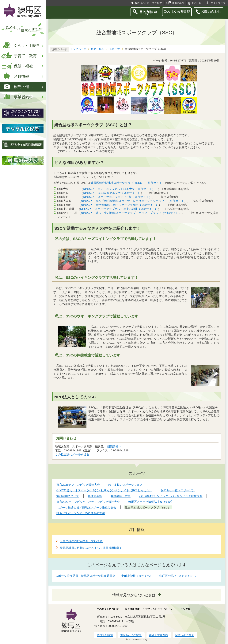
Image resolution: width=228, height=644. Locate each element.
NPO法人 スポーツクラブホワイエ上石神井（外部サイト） (119, 209)
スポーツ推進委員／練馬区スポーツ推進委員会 (85, 576)
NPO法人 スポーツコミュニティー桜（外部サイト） (118, 197)
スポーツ (115, 49)
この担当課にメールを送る (72, 454)
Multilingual (178, 3)
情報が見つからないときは (134, 595)
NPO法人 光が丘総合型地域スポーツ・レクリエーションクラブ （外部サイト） (134, 201)
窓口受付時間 (105, 635)
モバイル (196, 3)
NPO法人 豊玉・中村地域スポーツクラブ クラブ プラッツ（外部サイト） (131, 213)
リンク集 (185, 609)
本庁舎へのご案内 (131, 635)
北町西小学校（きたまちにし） (179, 576)
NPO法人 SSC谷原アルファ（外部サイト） (112, 193)
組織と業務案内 (158, 635)
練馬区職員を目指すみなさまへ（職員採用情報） (91, 548)
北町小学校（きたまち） (137, 576)
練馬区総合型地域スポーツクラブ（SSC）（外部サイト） (128, 183)
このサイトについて (108, 609)
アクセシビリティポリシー (160, 609)
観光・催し (98, 49)
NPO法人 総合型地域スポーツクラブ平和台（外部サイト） (120, 205)
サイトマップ (218, 3)
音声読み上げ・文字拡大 (148, 3)
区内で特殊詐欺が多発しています (81, 541)
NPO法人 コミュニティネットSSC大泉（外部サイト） (119, 189)
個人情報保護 (132, 609)
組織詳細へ (114, 446)
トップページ (78, 49)
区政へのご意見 (185, 635)
